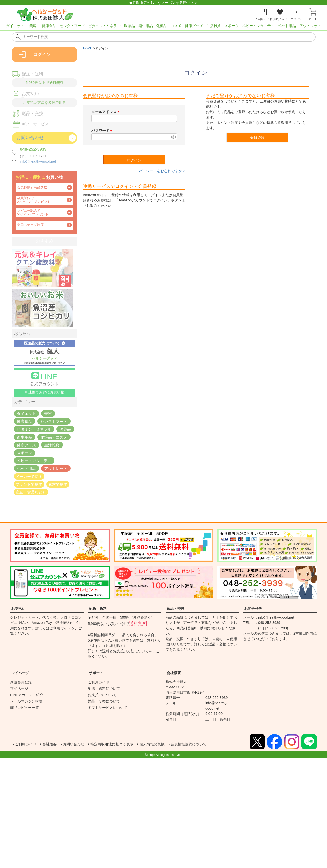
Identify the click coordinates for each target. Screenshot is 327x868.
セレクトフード (72, 26)
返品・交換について (104, 701)
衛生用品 (146, 26)
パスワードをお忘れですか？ (162, 171)
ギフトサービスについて (108, 708)
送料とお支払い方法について (125, 651)
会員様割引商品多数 (32, 187)
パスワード (103, 131)
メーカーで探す (29, 476)
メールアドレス (106, 112)
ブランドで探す (29, 484)
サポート (96, 673)
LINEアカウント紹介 (27, 695)
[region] (163, 27)
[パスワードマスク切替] (173, 137)
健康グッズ (194, 26)
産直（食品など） (31, 492)
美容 (33, 26)
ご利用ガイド (60, 628)
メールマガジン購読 (26, 701)
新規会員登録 (21, 682)
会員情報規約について (208, 744)
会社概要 (174, 673)
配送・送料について (104, 688)
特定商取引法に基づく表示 (123, 744)
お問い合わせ (80, 744)
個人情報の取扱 (168, 744)
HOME (88, 48)
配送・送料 (98, 609)
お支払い (18, 609)
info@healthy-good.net (38, 161)
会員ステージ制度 (30, 225)
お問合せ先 (253, 609)
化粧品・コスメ (169, 26)
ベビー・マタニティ (258, 26)
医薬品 (130, 26)
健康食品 (49, 26)
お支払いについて (102, 695)
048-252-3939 (33, 149)
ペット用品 (287, 26)
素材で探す (58, 484)
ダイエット (15, 26)
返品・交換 (176, 609)
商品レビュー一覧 (25, 708)
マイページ (20, 673)
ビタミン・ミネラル (104, 26)
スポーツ (231, 26)
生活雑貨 (214, 26)
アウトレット (310, 26)
